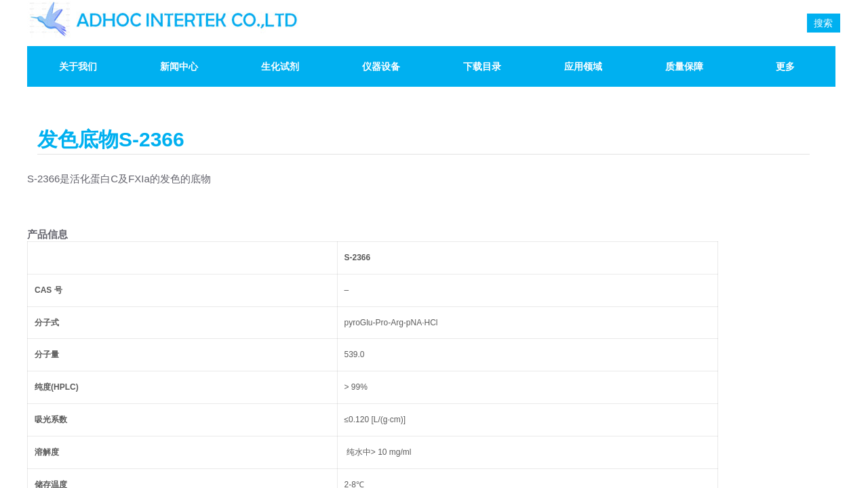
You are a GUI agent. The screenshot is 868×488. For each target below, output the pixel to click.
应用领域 (583, 66)
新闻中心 (179, 66)
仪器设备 (381, 66)
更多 (785, 66)
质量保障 (684, 66)
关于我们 (78, 66)
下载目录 (482, 66)
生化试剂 (280, 66)
